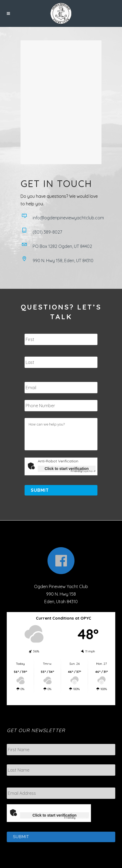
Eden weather (62, 700)
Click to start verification (67, 469)
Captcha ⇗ (83, 471)
